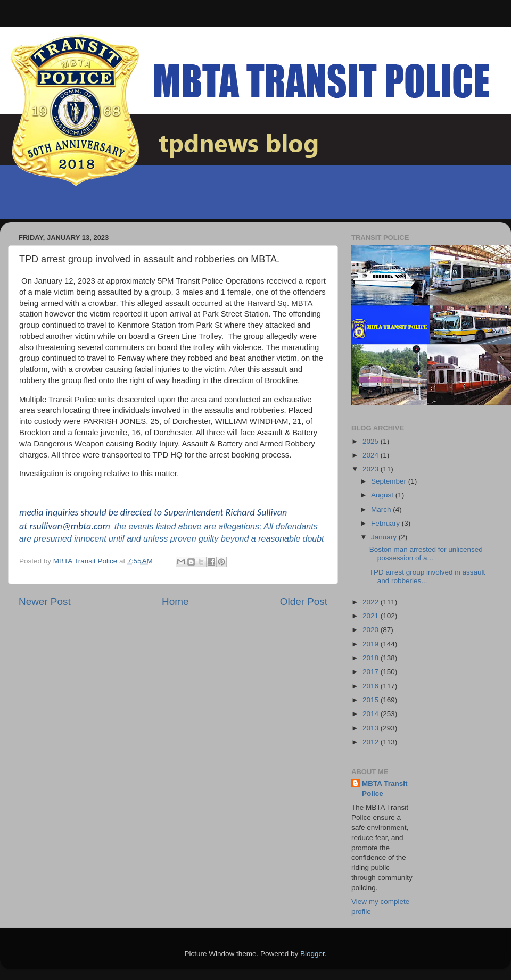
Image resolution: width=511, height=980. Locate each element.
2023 (372, 469)
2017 (372, 672)
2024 (372, 455)
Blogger (312, 954)
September (390, 481)
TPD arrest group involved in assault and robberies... (427, 576)
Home (175, 601)
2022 (372, 602)
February (386, 523)
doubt (313, 539)
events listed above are (171, 526)
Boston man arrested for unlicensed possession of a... (426, 554)
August (383, 495)
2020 (372, 630)
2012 (372, 742)
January (385, 537)
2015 (372, 700)
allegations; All (246, 526)
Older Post (304, 601)
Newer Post (45, 601)
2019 (372, 644)
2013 (372, 728)
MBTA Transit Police (385, 788)
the (120, 526)
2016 (372, 686)
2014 (372, 714)
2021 (372, 616)
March (382, 509)
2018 (372, 658)
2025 (372, 441)
